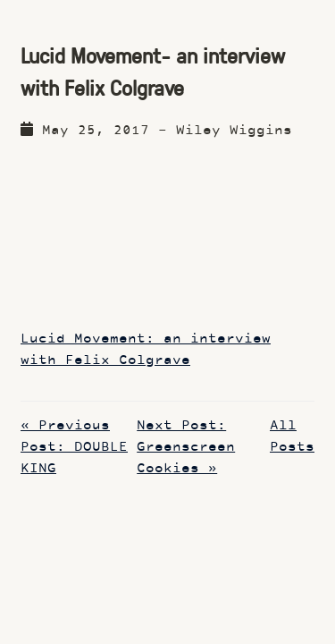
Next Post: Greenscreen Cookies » (186, 448)
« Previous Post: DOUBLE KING (74, 448)
